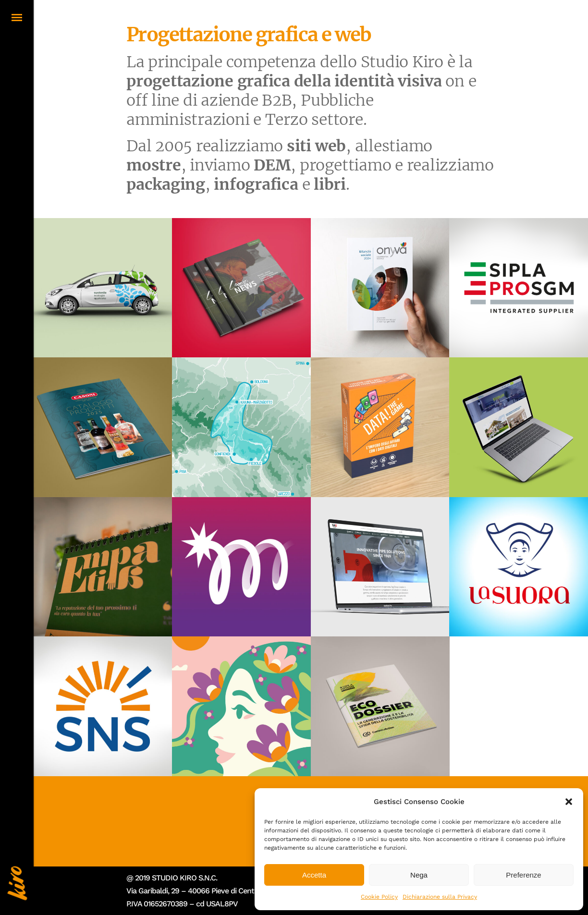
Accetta (314, 875)
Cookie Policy (379, 897)
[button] (569, 802)
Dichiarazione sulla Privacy (440, 897)
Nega (419, 875)
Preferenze (523, 875)
